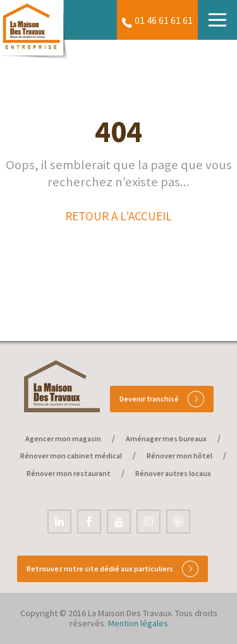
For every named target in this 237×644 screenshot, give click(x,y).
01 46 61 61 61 (164, 21)
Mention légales (138, 623)
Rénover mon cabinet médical (71, 456)
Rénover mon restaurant (69, 473)
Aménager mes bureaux (166, 438)
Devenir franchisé (162, 399)
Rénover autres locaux (173, 473)
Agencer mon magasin (63, 438)
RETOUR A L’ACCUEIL (118, 216)
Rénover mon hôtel (179, 456)
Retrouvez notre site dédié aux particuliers (112, 569)
